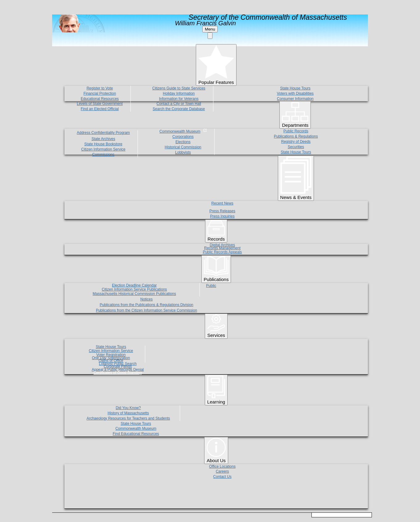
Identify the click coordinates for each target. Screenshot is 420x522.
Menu (210, 29)
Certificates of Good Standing (118, 373)
